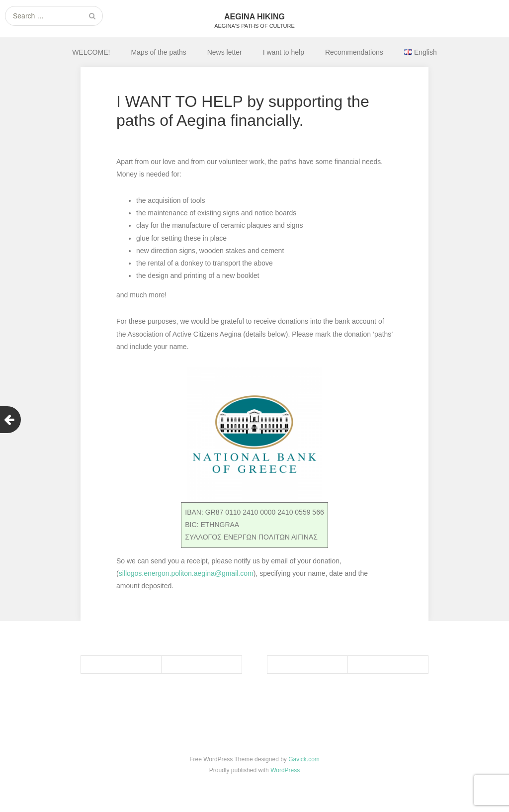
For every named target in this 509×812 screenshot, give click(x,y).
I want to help (284, 52)
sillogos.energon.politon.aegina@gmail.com (186, 573)
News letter (225, 52)
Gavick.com (304, 759)
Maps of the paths (158, 52)
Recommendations (354, 52)
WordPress (285, 770)
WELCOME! (91, 52)
